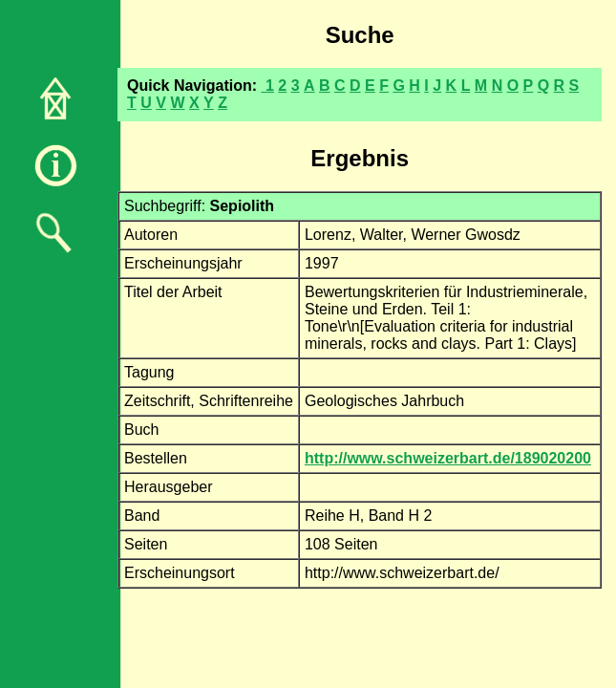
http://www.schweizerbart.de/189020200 (448, 458)
